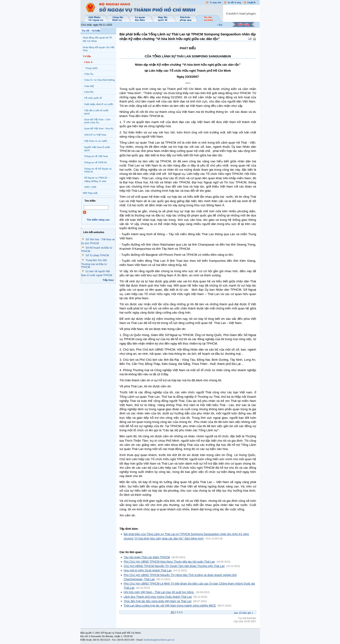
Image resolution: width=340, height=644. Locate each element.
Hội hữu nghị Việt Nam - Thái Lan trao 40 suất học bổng (159, 592)
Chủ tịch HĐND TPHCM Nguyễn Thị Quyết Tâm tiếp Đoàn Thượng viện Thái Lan (174, 566)
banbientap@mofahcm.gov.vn (159, 640)
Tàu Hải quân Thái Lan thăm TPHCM (147, 557)
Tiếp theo (108, 280)
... (81, 227)
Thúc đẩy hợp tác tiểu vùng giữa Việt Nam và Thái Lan (158, 601)
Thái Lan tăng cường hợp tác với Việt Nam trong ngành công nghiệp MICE (170, 606)
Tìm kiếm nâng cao (98, 220)
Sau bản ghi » (243, 613)
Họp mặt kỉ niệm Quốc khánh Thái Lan (148, 570)
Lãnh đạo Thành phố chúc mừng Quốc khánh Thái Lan (158, 597)
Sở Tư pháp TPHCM (97, 255)
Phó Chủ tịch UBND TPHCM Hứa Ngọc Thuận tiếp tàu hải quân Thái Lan (169, 562)
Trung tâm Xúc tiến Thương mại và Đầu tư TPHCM (94, 264)
